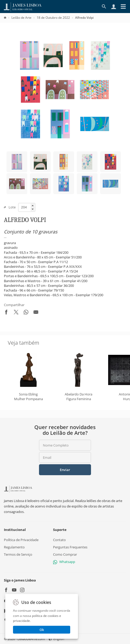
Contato (59, 540)
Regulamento (14, 547)
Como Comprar (65, 554)
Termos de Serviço (18, 554)
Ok (42, 630)
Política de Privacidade (21, 540)
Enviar (65, 470)
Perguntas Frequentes (70, 547)
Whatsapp (64, 562)
